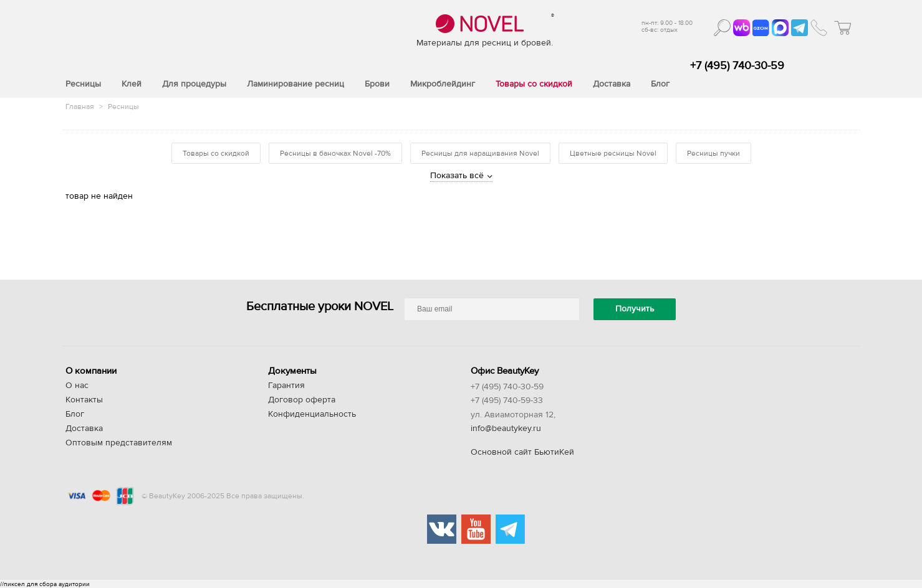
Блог (75, 414)
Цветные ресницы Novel (613, 153)
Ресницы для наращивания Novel (480, 153)
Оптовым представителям (119, 443)
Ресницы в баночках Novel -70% (335, 153)
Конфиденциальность (312, 414)
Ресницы (123, 107)
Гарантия (286, 386)
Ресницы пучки (713, 153)
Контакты (84, 400)
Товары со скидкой (216, 153)
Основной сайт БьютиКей (522, 452)
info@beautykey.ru (506, 429)
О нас (77, 386)
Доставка (84, 429)
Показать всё (457, 176)
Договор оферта (302, 400)
